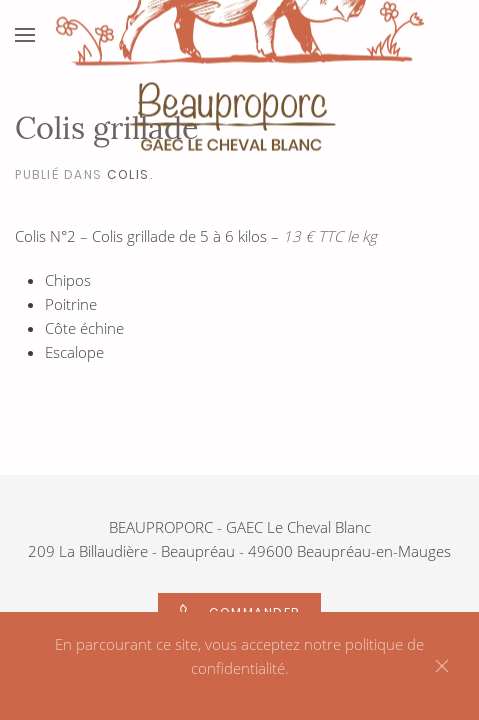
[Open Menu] (25, 35)
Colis (128, 174)
